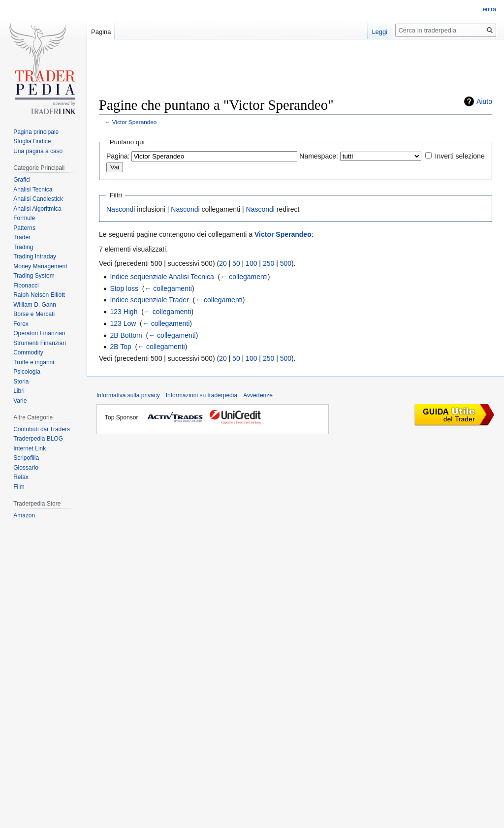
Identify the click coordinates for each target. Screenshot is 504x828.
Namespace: (319, 156)
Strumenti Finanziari (40, 343)
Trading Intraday (35, 256)
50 (236, 263)
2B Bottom (126, 335)
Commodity (28, 352)
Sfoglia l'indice (32, 141)
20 (223, 263)
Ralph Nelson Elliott (39, 295)
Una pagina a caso (38, 151)
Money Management (40, 266)
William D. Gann (35, 305)
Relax (21, 477)
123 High (124, 312)
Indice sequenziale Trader (149, 300)
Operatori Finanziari (39, 333)
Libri (19, 391)
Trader (22, 237)
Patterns (24, 228)
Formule (24, 218)
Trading (23, 247)
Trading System (34, 276)
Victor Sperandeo (135, 122)
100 (251, 263)
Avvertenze (258, 395)
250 (268, 263)
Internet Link (30, 448)
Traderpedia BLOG (38, 439)
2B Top (120, 347)
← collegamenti (244, 277)
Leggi (379, 32)
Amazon (24, 515)
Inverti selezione (460, 156)
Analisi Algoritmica (37, 209)
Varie (20, 401)
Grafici (22, 180)
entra (489, 9)
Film (19, 487)
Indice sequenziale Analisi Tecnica (162, 277)
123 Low (123, 323)
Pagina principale (36, 132)
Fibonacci (26, 286)
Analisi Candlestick (38, 199)
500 (286, 263)
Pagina (101, 32)
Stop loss (124, 288)
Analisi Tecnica (33, 190)
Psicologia (27, 372)
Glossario (26, 468)
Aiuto (484, 101)
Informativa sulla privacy (128, 395)
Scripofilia (26, 458)
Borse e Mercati (34, 314)
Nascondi (121, 209)
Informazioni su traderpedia (202, 395)
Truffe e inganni (34, 362)
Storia (21, 382)
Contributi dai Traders (42, 429)
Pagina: (118, 156)
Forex (21, 324)
